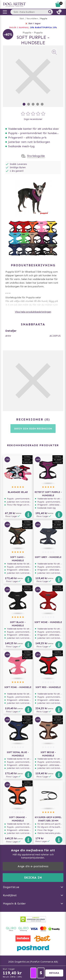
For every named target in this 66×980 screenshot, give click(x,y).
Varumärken (32, 19)
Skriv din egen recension (33, 429)
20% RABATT (37, 28)
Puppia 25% (50, 28)
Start (22, 19)
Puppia (44, 19)
